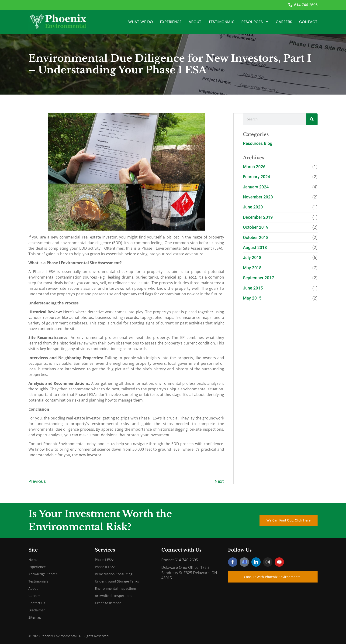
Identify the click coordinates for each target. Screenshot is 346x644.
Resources (255, 22)
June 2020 (253, 207)
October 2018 (256, 237)
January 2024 (256, 187)
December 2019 (258, 217)
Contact (308, 22)
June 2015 (253, 288)
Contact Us (37, 603)
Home (33, 560)
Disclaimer (37, 610)
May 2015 (252, 298)
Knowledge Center (43, 574)
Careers (284, 22)
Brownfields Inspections (114, 596)
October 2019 (256, 227)
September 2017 (259, 278)
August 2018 (255, 247)
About (195, 22)
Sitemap (35, 617)
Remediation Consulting (114, 574)
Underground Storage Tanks (117, 581)
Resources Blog (258, 143)
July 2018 (252, 257)
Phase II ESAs (105, 567)
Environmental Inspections (116, 588)
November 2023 (258, 197)
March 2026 (254, 166)
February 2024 (256, 176)
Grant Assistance (108, 603)
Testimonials (221, 22)
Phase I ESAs (105, 560)
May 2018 (252, 267)
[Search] (312, 119)
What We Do (141, 22)
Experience (171, 22)
